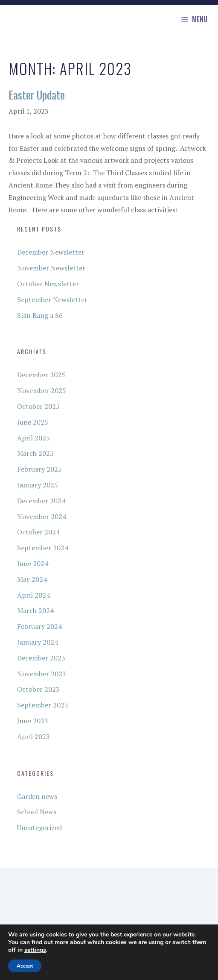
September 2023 (43, 705)
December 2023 (41, 658)
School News (37, 812)
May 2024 (32, 579)
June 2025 (33, 422)
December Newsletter (51, 252)
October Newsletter (48, 284)
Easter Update (37, 95)
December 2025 (41, 375)
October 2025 (38, 406)
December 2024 (41, 501)
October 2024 (38, 532)
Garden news (37, 796)
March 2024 (35, 610)
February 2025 (39, 469)
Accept (25, 966)
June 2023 (33, 721)
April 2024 (33, 595)
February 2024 (39, 626)
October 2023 (38, 689)
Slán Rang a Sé (40, 315)
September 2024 (43, 548)
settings (35, 950)
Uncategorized (39, 827)
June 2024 (33, 563)
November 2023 (42, 674)
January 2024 (38, 642)
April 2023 (33, 736)
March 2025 (35, 453)
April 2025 (33, 438)
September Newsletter (52, 299)
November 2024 (42, 516)
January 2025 (38, 485)
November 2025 (42, 390)
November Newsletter (51, 268)
